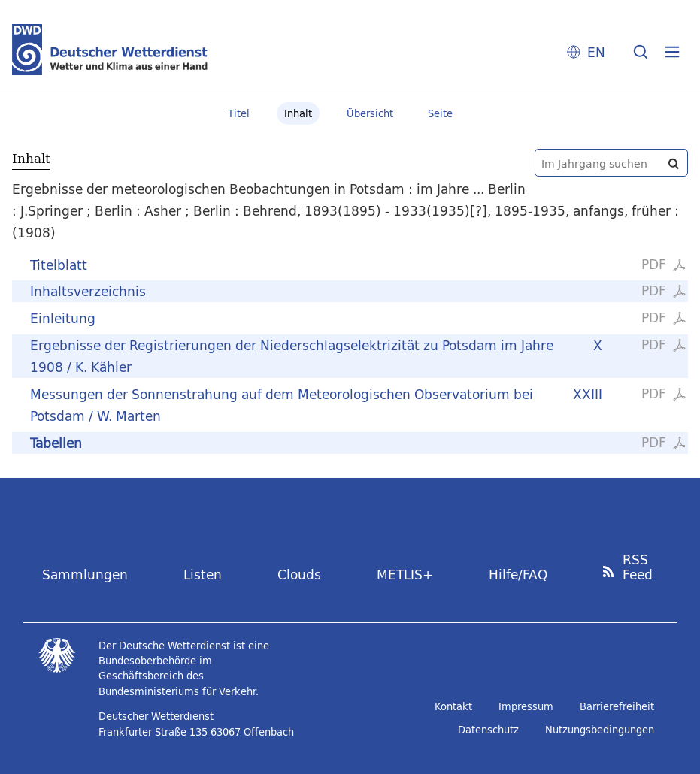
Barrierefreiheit (617, 706)
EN (596, 52)
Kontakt (453, 706)
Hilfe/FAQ (518, 574)
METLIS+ (405, 574)
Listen (203, 574)
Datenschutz (488, 730)
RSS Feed (638, 568)
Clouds (299, 574)
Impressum (526, 706)
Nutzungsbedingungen (600, 730)
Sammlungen (85, 574)
